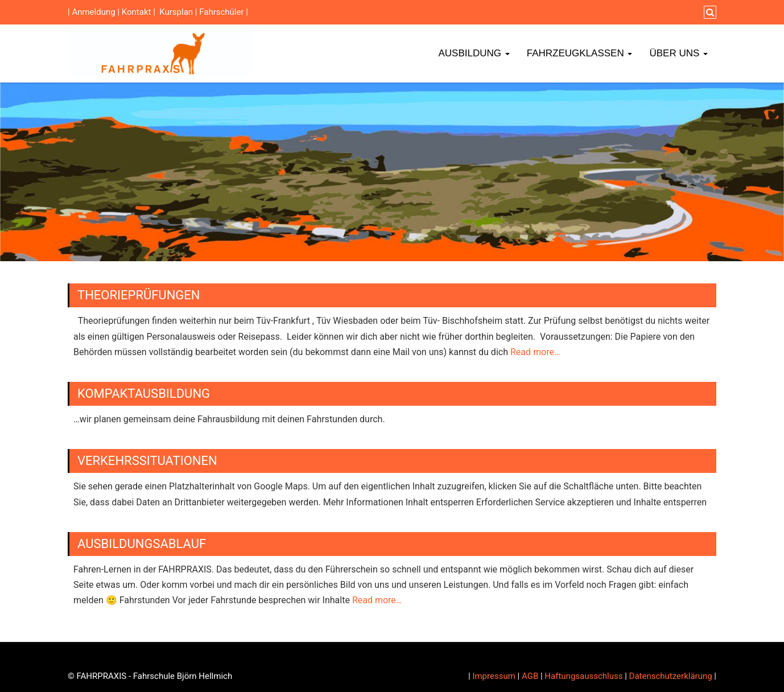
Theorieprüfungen (139, 295)
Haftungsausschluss (583, 676)
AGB (530, 676)
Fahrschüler (221, 12)
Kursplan (176, 12)
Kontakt (137, 12)
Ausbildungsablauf (142, 544)
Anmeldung (93, 12)
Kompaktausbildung (144, 394)
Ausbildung (474, 53)
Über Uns (678, 53)
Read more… (535, 352)
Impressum (494, 676)
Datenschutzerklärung (671, 676)
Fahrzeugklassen (580, 53)
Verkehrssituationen (147, 461)
